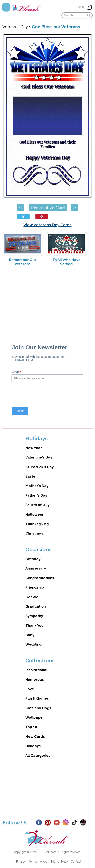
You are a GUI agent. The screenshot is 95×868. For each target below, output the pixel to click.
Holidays (33, 746)
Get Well (33, 597)
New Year (34, 448)
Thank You (34, 625)
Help (64, 862)
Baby (30, 635)
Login (80, 7)
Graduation (36, 606)
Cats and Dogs (38, 708)
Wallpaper (35, 717)
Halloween (35, 514)
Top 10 (31, 727)
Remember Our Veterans (23, 262)
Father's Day (36, 495)
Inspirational (36, 670)
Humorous (35, 679)
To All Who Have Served (66, 262)
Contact (76, 862)
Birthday (33, 559)
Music (55, 862)
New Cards (35, 736)
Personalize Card (48, 208)
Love (30, 689)
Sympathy (34, 616)
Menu (6, 7)
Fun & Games (37, 698)
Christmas (34, 533)
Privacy (21, 862)
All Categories (38, 756)
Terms (33, 862)
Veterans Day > (17, 27)
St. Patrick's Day (40, 467)
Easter (31, 476)
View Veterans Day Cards (47, 225)
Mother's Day (37, 486)
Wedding (33, 644)
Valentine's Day (39, 457)
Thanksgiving (37, 524)
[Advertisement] (48, 303)
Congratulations (40, 578)
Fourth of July (37, 505)
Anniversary (36, 568)
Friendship (35, 587)
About (44, 862)
